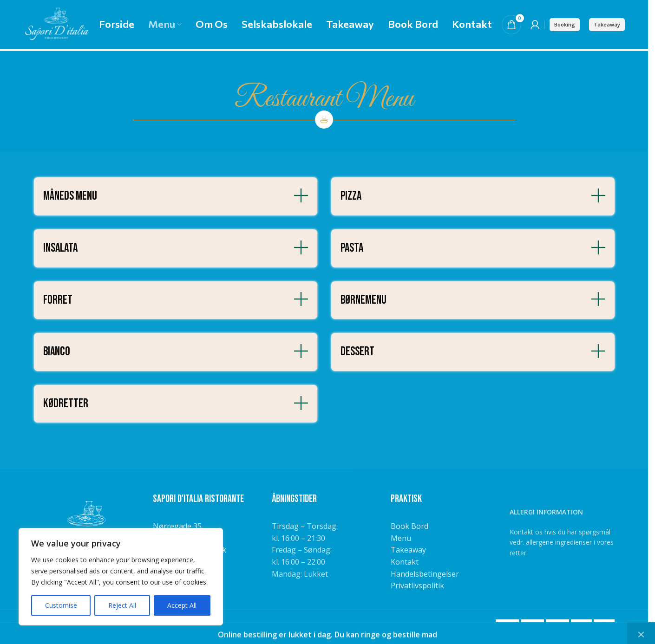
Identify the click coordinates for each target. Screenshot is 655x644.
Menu (401, 538)
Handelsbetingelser (425, 574)
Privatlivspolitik (417, 585)
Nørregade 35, (178, 526)
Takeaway (607, 24)
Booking (565, 24)
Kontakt (405, 562)
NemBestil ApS (225, 625)
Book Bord (409, 526)
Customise (61, 605)
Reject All (122, 605)
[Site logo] (56, 24)
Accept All (182, 605)
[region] (121, 577)
